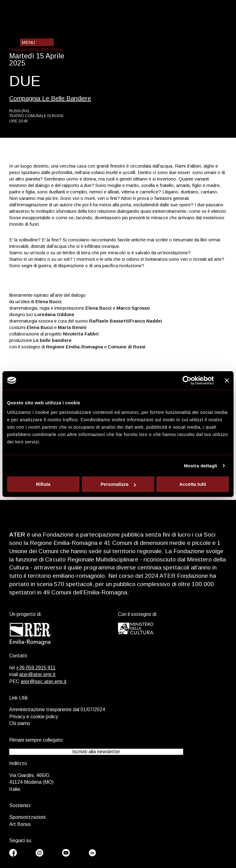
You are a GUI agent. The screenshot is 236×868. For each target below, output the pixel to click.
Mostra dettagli (200, 466)
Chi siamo (20, 723)
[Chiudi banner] (227, 380)
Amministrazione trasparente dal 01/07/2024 (57, 709)
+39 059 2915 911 (36, 668)
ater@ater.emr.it (37, 674)
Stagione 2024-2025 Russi (36, 49)
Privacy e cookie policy (34, 717)
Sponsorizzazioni (27, 817)
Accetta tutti (193, 484)
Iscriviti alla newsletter (96, 752)
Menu (28, 42)
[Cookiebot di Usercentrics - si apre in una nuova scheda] (187, 380)
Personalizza (118, 484)
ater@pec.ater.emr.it (44, 682)
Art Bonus (20, 824)
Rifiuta (43, 484)
